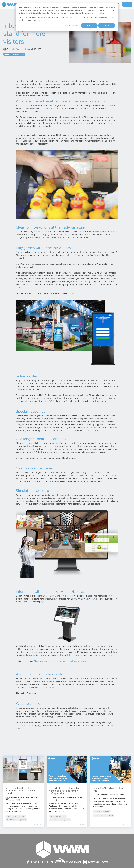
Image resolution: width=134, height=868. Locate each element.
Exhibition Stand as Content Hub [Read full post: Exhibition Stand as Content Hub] (108, 789)
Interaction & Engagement (14, 54)
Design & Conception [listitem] (58, 816)
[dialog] (67, 17)
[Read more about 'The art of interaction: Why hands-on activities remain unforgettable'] (67, 770)
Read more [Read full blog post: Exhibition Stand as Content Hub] (125, 824)
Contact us (127, 4)
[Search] (119, 5)
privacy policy (99, 13)
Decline (107, 25)
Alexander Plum (12, 49)
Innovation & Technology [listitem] (16, 816)
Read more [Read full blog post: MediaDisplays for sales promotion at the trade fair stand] (37, 824)
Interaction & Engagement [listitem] (16, 820)
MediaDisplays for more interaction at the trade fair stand (60, 661)
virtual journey (48, 687)
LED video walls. (47, 108)
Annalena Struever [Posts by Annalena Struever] (17, 797)
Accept (89, 25)
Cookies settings (72, 25)
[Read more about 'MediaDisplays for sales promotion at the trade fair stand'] (23, 770)
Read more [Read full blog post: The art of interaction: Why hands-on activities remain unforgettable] (81, 824)
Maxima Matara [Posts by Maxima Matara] (59, 797)
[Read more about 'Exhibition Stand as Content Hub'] (111, 770)
